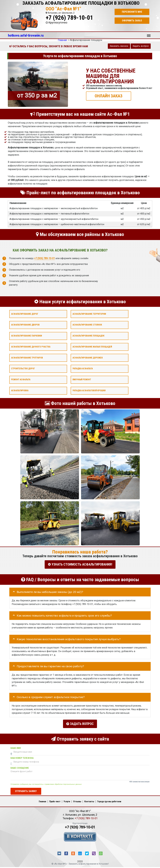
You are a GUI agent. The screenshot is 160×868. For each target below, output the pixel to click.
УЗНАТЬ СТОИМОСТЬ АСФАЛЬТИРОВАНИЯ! (80, 564)
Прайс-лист (55, 800)
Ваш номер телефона (22, 757)
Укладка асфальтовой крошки (89, 390)
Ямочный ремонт (82, 380)
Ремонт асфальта (21, 380)
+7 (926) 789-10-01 (69, 18)
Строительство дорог (23, 369)
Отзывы (77, 800)
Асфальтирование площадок (88, 336)
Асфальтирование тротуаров (27, 358)
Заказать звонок (119, 46)
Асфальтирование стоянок (87, 325)
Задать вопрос (141, 46)
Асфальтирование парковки (27, 336)
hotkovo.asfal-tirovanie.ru (26, 35)
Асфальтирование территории (89, 314)
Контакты (89, 800)
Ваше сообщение (20, 766)
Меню (149, 34)
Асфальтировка (20, 390)
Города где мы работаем (109, 800)
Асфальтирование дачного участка (31, 347)
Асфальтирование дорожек (88, 358)
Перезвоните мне (132, 12)
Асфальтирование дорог (25, 314)
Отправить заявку (26, 790)
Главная (42, 800)
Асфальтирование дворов (25, 325)
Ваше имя (16, 747)
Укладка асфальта (83, 369)
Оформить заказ (132, 21)
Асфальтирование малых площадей (92, 347)
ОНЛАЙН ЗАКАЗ (109, 96)
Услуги (67, 800)
